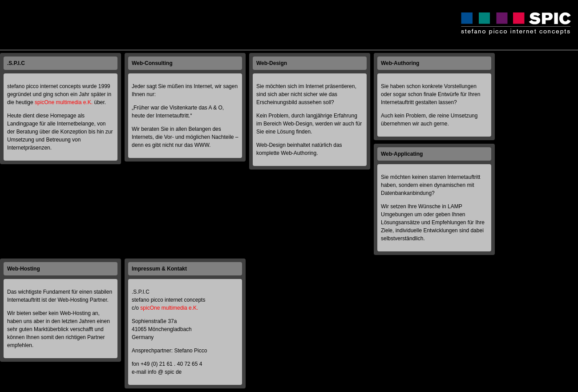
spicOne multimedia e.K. (64, 102)
